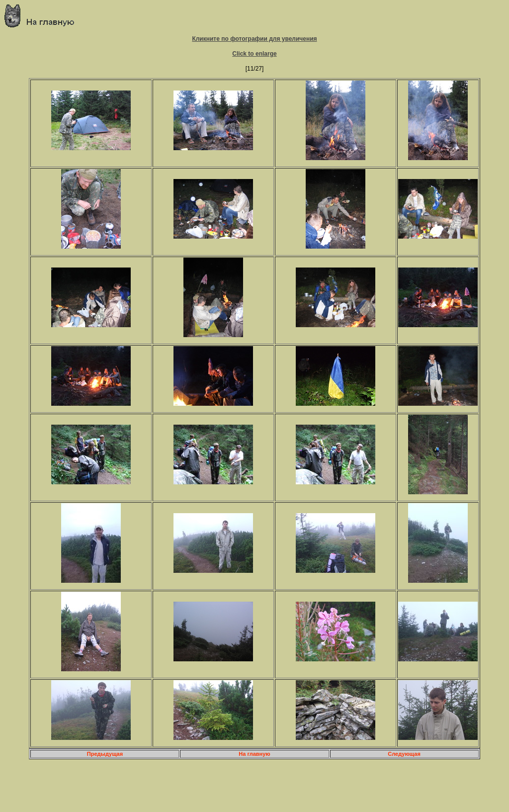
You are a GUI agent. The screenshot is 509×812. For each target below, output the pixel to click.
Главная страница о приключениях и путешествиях (43, 16)
